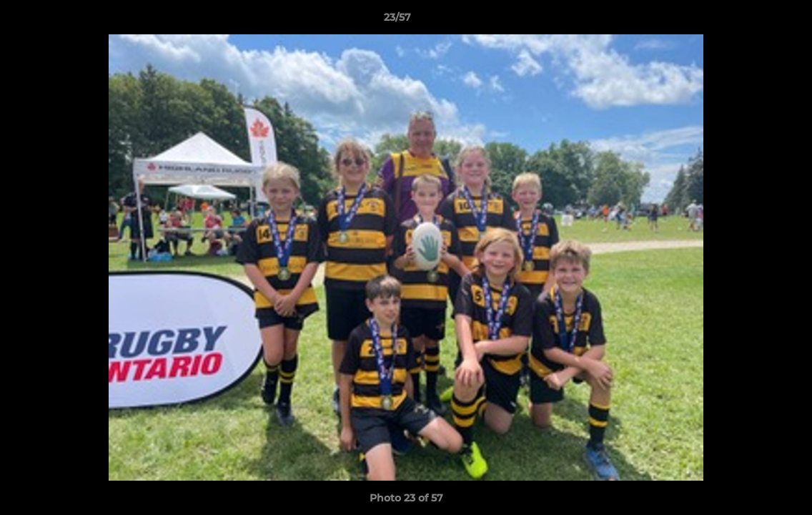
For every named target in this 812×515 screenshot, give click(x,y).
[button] (752, 21)
